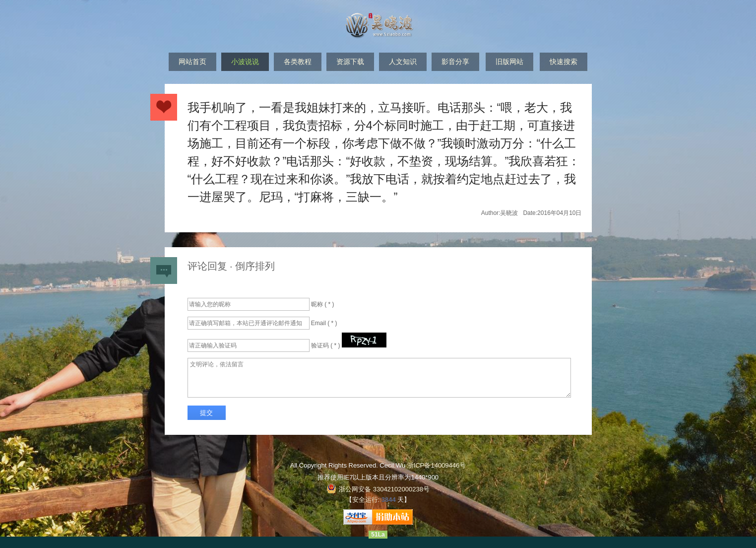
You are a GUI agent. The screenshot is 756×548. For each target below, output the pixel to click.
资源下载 (350, 62)
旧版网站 (509, 62)
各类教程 (298, 62)
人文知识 (403, 62)
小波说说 (245, 62)
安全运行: (366, 500)
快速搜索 (564, 62)
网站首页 (192, 62)
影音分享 (455, 62)
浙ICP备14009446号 (437, 465)
